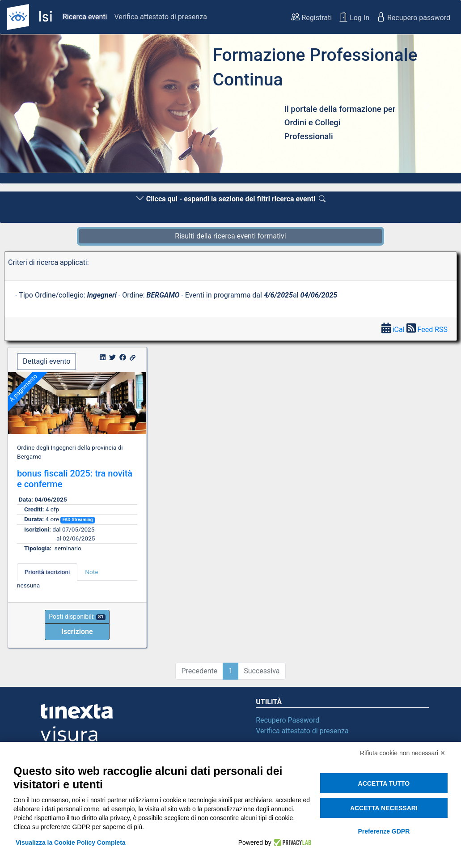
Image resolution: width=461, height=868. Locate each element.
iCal (394, 330)
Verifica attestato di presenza (160, 17)
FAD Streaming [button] (77, 520)
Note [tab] (91, 572)
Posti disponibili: (77, 617)
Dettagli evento (47, 361)
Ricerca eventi (85, 17)
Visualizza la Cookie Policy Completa (71, 842)
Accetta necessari (384, 808)
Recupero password (413, 17)
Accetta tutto (384, 783)
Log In (354, 17)
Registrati (312, 17)
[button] (35, 106)
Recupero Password (288, 720)
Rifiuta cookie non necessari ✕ (403, 753)
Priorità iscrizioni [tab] (47, 572)
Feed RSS (427, 330)
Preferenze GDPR (384, 831)
